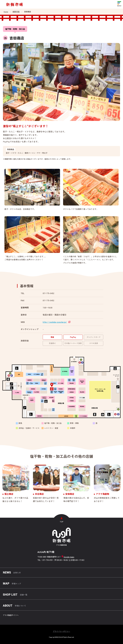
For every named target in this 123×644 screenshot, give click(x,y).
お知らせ (12, 573)
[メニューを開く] (119, 4)
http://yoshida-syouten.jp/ (55, 322)
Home (6, 12)
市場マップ (12, 584)
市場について (14, 606)
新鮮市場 (16, 12)
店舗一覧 (15, 595)
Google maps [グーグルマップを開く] (68, 557)
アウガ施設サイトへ (11, 615)
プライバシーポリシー (61, 631)
